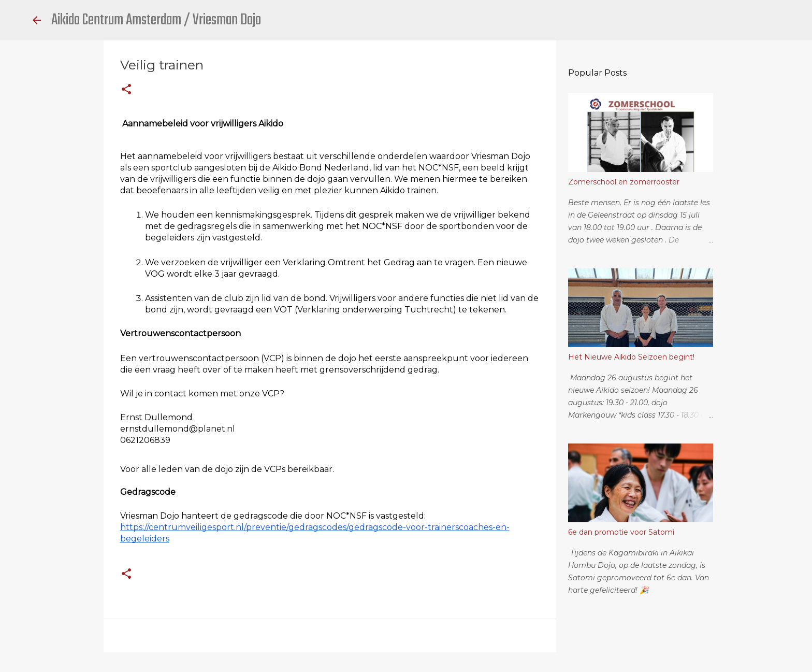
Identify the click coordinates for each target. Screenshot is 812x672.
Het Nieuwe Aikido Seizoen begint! (631, 357)
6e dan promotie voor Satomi (621, 532)
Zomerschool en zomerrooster (624, 182)
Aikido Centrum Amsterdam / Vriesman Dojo (156, 20)
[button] (126, 90)
